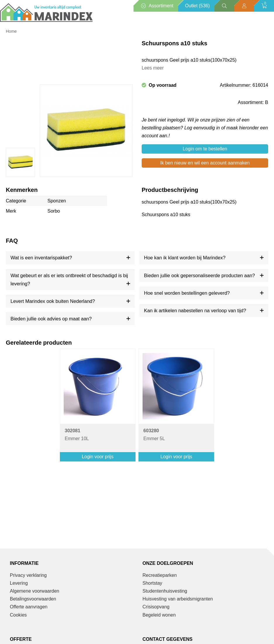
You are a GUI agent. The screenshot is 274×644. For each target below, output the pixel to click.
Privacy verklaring (28, 575)
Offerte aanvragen (29, 607)
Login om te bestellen (205, 149)
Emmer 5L (154, 435)
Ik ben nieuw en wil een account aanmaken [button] (205, 163)
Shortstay (152, 583)
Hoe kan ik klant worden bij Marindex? (185, 258)
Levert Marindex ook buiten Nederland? (53, 301)
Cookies (18, 615)
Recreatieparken (160, 575)
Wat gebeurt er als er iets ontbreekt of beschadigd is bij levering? (69, 280)
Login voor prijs (98, 457)
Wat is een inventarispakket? (41, 258)
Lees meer (153, 68)
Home (11, 31)
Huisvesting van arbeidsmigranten (178, 599)
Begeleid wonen (159, 615)
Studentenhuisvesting (165, 591)
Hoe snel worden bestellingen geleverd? (187, 293)
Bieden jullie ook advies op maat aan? (51, 319)
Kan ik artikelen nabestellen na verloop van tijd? (195, 310)
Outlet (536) (197, 6)
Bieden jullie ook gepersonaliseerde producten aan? (200, 275)
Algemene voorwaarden (35, 591)
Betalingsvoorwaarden (33, 599)
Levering (19, 583)
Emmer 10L (77, 435)
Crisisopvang (156, 607)
